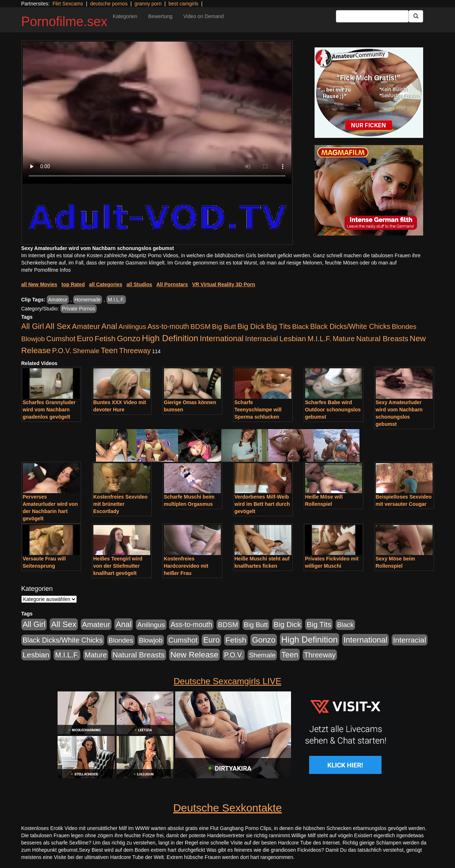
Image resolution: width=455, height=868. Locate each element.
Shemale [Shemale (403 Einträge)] (86, 351)
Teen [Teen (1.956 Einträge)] (109, 350)
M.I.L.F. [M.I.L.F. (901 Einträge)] (319, 339)
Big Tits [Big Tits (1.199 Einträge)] (278, 326)
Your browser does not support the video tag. (157, 113)
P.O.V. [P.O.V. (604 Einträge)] (62, 351)
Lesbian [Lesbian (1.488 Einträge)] (293, 338)
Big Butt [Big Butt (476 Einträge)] (224, 327)
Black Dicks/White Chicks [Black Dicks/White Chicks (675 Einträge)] (350, 326)
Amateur (58, 300)
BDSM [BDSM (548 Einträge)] (201, 327)
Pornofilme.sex (64, 22)
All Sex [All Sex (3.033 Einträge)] (58, 326)
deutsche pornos (109, 4)
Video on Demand (203, 16)
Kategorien (125, 16)
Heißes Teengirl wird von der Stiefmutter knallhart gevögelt (118, 566)
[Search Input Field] (372, 16)
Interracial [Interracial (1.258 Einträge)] (262, 338)
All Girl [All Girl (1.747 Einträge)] (33, 326)
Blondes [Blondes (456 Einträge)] (404, 327)
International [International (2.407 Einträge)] (222, 338)
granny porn (148, 4)
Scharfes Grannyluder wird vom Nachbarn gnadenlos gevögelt (49, 410)
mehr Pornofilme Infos (46, 270)
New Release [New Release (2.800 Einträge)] (194, 655)
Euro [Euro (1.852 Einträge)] (85, 339)
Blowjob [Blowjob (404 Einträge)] (33, 339)
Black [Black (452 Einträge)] (300, 327)
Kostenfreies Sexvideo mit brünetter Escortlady (121, 504)
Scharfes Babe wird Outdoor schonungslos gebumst (333, 410)
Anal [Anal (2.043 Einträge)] (109, 326)
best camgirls (184, 4)
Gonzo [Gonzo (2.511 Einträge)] (129, 338)
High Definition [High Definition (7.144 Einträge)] (170, 338)
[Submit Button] (416, 16)
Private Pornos (79, 309)
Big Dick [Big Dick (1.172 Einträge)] (251, 326)
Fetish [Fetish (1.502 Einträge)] (105, 338)
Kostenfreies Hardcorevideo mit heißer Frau (186, 566)
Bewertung (160, 16)
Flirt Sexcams (68, 4)
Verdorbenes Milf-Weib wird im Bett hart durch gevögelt (262, 504)
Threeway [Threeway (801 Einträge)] (135, 351)
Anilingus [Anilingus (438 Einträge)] (132, 327)
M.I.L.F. (116, 300)
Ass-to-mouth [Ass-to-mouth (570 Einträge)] (168, 327)
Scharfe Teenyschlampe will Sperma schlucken (258, 410)
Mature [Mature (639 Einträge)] (344, 339)
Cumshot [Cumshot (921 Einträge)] (61, 339)
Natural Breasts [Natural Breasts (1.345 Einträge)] (382, 338)
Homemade (88, 300)
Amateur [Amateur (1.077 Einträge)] (86, 326)
